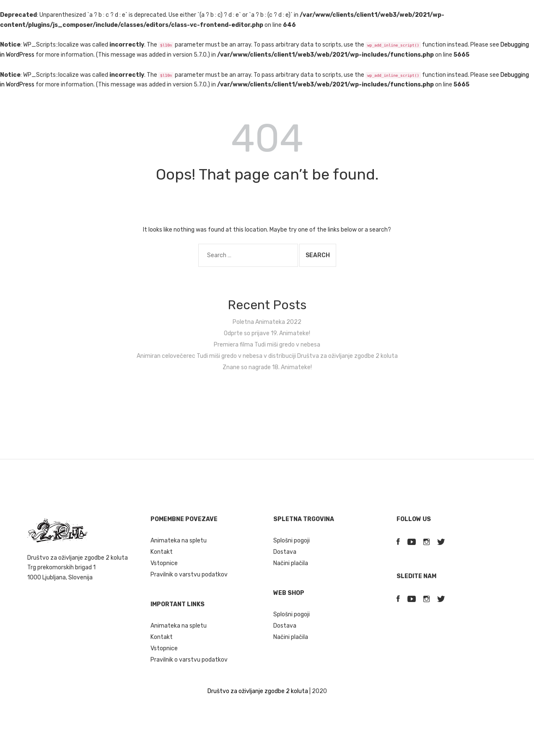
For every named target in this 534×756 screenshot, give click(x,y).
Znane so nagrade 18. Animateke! (267, 367)
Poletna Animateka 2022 (267, 322)
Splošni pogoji (292, 541)
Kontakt (162, 552)
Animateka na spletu (179, 541)
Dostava (285, 552)
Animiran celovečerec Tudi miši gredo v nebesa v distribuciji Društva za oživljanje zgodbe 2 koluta (267, 356)
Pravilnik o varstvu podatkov (189, 575)
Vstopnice (164, 563)
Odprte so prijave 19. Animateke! (267, 333)
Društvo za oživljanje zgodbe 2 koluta (258, 691)
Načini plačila (291, 563)
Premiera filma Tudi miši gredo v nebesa (267, 345)
